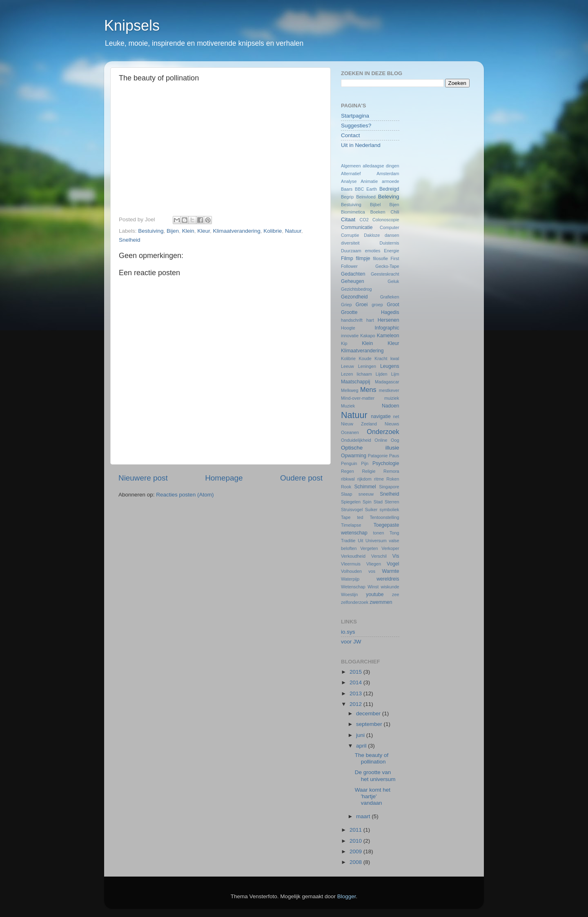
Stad (378, 502)
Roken (393, 479)
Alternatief (351, 174)
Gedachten (353, 274)
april (362, 746)
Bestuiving (151, 231)
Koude (365, 358)
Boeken (378, 212)
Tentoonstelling (384, 517)
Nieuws (392, 424)
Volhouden (351, 571)
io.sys (348, 632)
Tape (346, 517)
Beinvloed (366, 197)
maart (364, 816)
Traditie (348, 541)
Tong (394, 533)
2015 (356, 672)
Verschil (379, 556)
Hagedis (390, 312)
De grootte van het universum (375, 776)
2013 (356, 693)
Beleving (389, 197)
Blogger (347, 896)
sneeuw (366, 494)
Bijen (173, 231)
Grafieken (390, 297)
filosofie (380, 258)
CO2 (364, 220)
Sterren (392, 502)
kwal (395, 358)
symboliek (390, 510)
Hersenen (389, 320)
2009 (356, 851)
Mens (368, 390)
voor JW (351, 642)
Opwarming (354, 456)
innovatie (350, 336)
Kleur (204, 231)
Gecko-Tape (387, 266)
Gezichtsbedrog (356, 289)
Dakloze (372, 235)
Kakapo (368, 336)
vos (372, 571)
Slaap (347, 494)
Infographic (387, 328)
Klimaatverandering (237, 231)
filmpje (363, 258)
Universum (376, 541)
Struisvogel (352, 510)
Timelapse (351, 525)
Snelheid (130, 240)
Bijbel (375, 205)
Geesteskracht (385, 274)
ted (360, 517)
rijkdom (364, 479)
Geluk (393, 281)
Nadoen (391, 406)
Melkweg (350, 390)
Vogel (393, 564)
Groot (393, 305)
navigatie (381, 416)
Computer (389, 227)
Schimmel (365, 487)
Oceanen (350, 432)
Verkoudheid (353, 556)
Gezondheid (354, 297)
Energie (391, 251)
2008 (356, 862)
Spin (367, 502)
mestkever (389, 390)
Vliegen (374, 564)
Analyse (349, 181)
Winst (373, 587)
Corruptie (350, 235)
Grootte (349, 312)
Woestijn (349, 594)
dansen (392, 235)
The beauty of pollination (372, 758)
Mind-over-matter (358, 398)
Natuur (293, 231)
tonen (379, 533)
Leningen (367, 366)
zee (395, 594)
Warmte (390, 571)
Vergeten (369, 548)
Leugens (390, 366)
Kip (344, 343)
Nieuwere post (143, 478)
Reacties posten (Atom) (185, 495)
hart (370, 320)
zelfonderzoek (355, 602)
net (396, 416)
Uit (360, 541)
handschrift (352, 320)
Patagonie (378, 456)
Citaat (348, 219)
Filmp (347, 258)
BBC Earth (366, 189)
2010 (356, 841)
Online (381, 440)
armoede (391, 181)
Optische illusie (370, 448)
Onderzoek (383, 432)
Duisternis (389, 243)
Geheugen (353, 281)
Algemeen (351, 166)
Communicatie (357, 227)
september (370, 724)
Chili (395, 212)
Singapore (389, 487)
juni (361, 735)
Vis (396, 556)
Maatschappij (356, 382)
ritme (379, 479)
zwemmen (381, 602)
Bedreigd (389, 189)
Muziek (348, 406)
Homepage (224, 478)
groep (377, 305)
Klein (188, 231)
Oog (395, 440)
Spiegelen (351, 502)
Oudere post (301, 478)
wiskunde (390, 587)
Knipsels (132, 26)
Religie (369, 471)
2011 (356, 830)
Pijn (365, 463)
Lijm (395, 374)
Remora (391, 471)
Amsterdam (388, 174)
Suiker (371, 510)
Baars (347, 189)
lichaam (364, 374)
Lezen (347, 374)
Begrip (347, 197)
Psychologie (386, 463)
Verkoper (390, 548)
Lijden (382, 374)
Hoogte (348, 328)
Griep (346, 305)
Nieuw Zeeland (359, 424)
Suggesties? (356, 126)
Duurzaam (351, 251)
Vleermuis (351, 564)
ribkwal (348, 479)
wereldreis (388, 579)
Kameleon (388, 336)
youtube (375, 594)
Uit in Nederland (361, 145)
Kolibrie (273, 231)
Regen (347, 471)
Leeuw (347, 366)
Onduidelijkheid (356, 440)
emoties (373, 251)
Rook (346, 487)
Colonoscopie (386, 220)
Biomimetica (353, 212)
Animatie (369, 181)
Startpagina (355, 116)
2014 (356, 682)
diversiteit (350, 243)
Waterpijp (350, 579)
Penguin (349, 463)
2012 (356, 704)
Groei (362, 305)
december (369, 713)
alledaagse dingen (381, 166)
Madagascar (387, 382)
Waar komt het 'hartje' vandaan (373, 796)
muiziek (392, 398)
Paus (394, 456)
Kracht (381, 358)
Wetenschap (353, 587)
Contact (351, 135)
